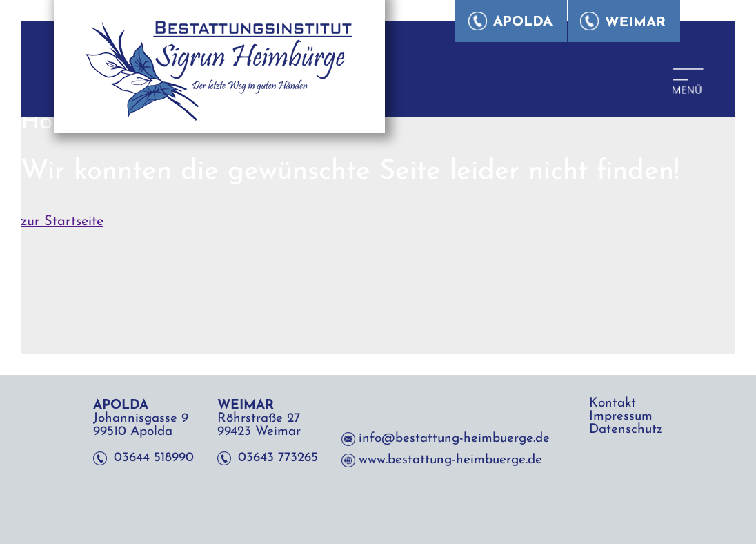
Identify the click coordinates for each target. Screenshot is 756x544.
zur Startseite (62, 222)
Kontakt (613, 404)
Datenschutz (626, 430)
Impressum (621, 417)
